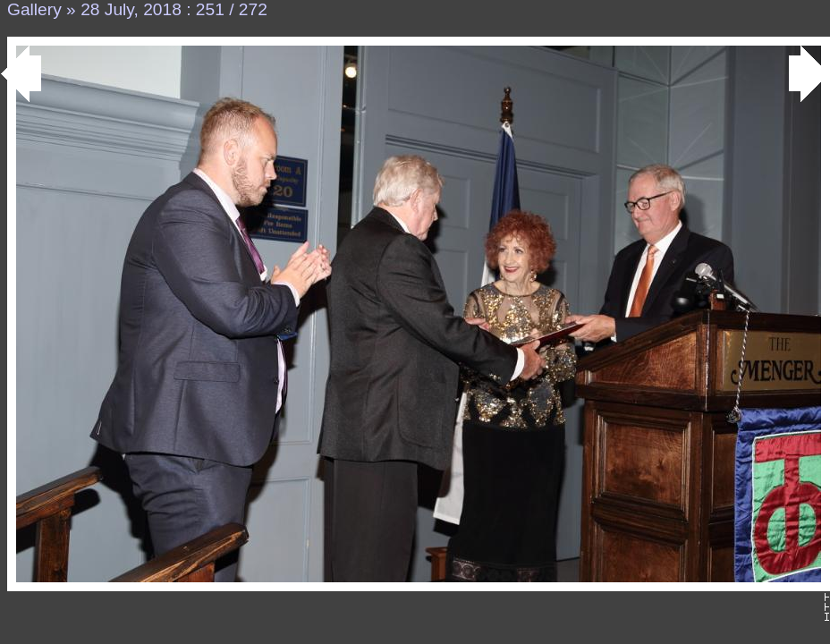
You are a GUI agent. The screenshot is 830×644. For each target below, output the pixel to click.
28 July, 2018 (131, 9)
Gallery (34, 9)
